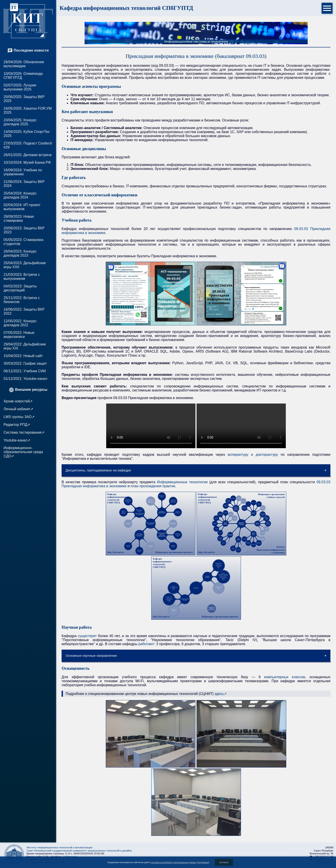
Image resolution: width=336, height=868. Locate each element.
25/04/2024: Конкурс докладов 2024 (20, 195)
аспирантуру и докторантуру (253, 455)
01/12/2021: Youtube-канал (25, 379)
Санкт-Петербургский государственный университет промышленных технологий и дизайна (79, 851)
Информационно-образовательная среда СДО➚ (23, 452)
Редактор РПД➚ (17, 425)
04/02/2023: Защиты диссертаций (20, 288)
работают (146, 644)
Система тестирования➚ (24, 432)
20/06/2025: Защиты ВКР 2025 (24, 99)
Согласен (224, 862)
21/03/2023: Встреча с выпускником (22, 277)
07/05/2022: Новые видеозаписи (19, 335)
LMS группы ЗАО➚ (19, 417)
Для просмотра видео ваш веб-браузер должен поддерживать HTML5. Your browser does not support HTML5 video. (151, 426)
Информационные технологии (182, 482)
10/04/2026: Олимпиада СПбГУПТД (23, 76)
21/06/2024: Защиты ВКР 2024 (24, 184)
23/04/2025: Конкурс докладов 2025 (20, 122)
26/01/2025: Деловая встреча (28, 155)
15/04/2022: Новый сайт (23, 356)
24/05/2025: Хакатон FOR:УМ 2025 (28, 110)
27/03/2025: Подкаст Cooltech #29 (28, 145)
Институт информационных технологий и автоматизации (59, 847)
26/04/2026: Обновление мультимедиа (24, 64)
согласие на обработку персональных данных (173, 862)
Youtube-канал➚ (17, 440)
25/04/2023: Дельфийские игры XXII (25, 265)
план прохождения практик (153, 486)
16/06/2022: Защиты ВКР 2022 (24, 311)
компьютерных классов (285, 677)
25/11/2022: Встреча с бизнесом (22, 300)
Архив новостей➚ (18, 401)
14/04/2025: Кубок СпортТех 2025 (27, 134)
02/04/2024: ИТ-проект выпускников (22, 207)
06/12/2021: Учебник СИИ (25, 371)
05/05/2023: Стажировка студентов (24, 242)
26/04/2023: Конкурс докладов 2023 (20, 253)
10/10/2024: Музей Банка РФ (27, 162)
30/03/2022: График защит (25, 363)
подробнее (203, 862)
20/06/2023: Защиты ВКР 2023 (24, 230)
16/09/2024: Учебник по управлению (23, 172)
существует (87, 636)
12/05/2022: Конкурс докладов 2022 (20, 323)
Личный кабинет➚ (18, 409)
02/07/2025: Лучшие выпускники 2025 (20, 87)
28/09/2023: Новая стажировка (19, 219)
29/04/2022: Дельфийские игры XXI (25, 346)
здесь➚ (221, 694)
